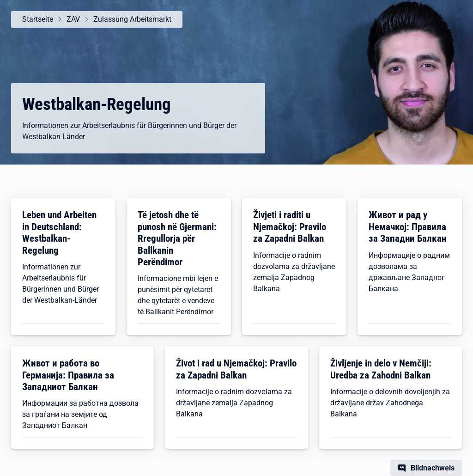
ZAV (73, 19)
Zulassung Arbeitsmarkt (132, 19)
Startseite (38, 19)
